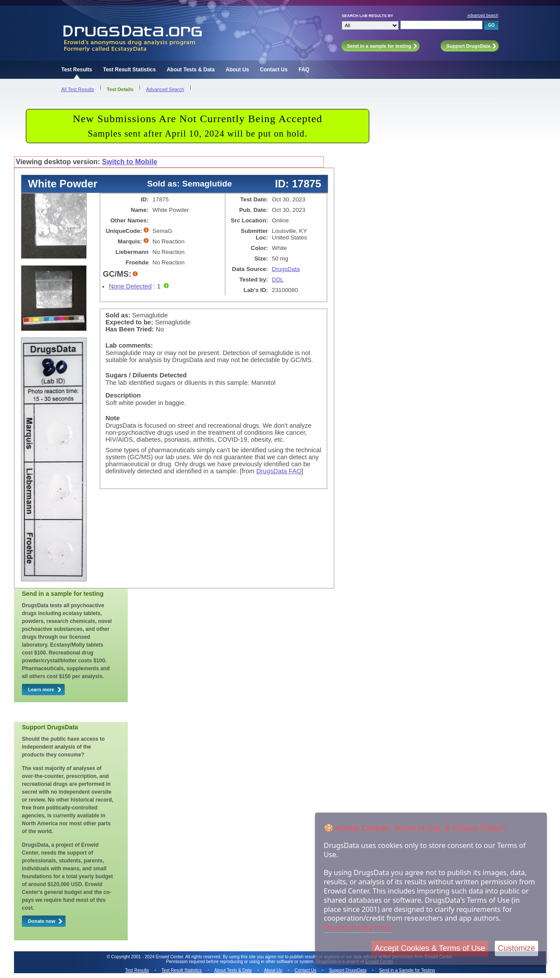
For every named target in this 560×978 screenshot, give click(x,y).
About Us (237, 70)
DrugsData (286, 269)
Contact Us (274, 70)
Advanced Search (483, 15)
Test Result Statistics (129, 70)
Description (123, 395)
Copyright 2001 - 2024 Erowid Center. (148, 957)
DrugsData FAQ (279, 471)
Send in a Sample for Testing (407, 970)
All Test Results (78, 89)
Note (113, 418)
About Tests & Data (191, 70)
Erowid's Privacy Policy (358, 927)
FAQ (304, 70)
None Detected (130, 286)
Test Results (77, 70)
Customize (516, 948)
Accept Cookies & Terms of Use (430, 948)
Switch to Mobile (129, 162)
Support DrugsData (348, 970)
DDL (278, 280)
